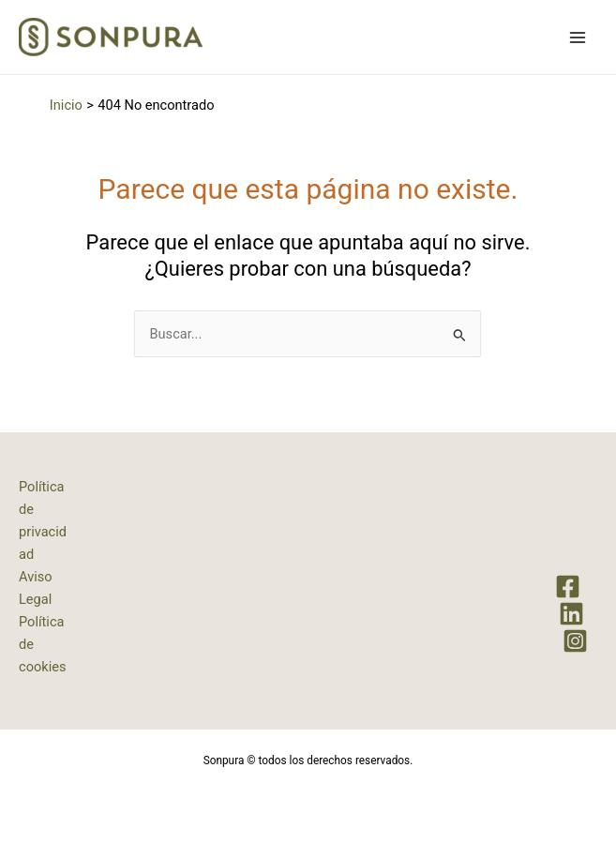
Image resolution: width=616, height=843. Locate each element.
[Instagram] (575, 641)
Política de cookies (42, 644)
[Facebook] (568, 587)
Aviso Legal (36, 588)
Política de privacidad (43, 520)
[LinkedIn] (571, 614)
